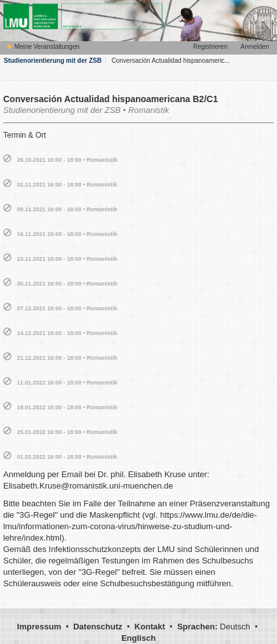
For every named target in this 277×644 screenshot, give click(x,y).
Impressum (39, 627)
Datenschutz (98, 627)
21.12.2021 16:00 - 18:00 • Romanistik (67, 358)
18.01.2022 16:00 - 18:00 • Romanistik (67, 407)
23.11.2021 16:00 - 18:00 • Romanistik (67, 259)
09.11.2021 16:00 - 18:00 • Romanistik (67, 209)
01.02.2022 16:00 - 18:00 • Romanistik (67, 457)
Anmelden (254, 47)
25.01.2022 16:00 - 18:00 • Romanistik (67, 432)
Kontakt (150, 627)
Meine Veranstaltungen (43, 47)
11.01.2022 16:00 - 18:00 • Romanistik (67, 383)
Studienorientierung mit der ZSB (53, 61)
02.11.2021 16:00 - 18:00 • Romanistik (67, 185)
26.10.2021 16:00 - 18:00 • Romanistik (67, 160)
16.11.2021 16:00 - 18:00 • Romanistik (67, 234)
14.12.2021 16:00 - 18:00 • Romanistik (67, 333)
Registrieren (210, 47)
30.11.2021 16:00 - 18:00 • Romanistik (67, 284)
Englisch (138, 638)
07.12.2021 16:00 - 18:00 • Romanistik (67, 308)
